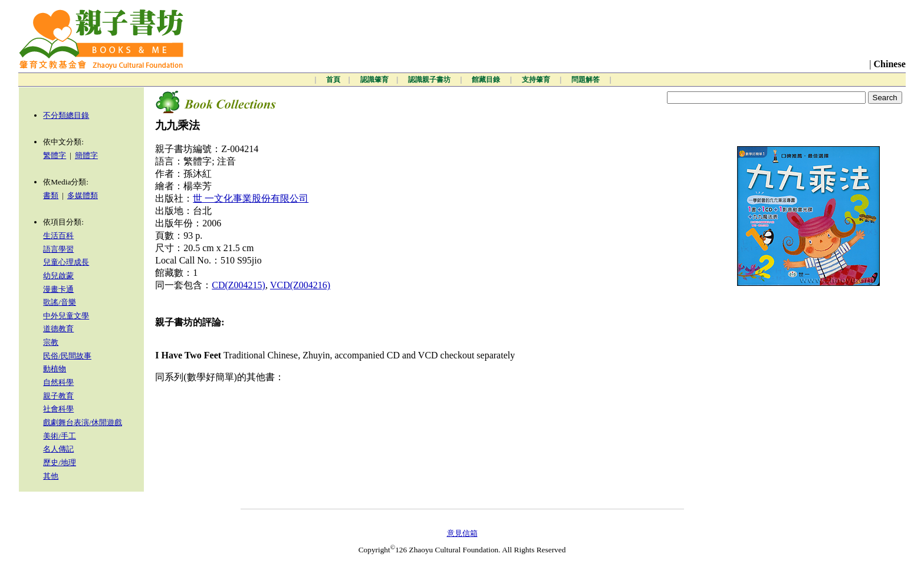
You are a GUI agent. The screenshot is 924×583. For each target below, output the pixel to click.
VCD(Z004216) (300, 285)
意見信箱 (462, 533)
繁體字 (55, 155)
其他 (51, 476)
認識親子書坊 (430, 80)
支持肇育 (537, 80)
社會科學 (58, 409)
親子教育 (58, 396)
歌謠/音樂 (60, 302)
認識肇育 (374, 80)
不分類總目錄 (66, 115)
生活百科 (58, 235)
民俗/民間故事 (67, 356)
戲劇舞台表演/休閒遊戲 (83, 422)
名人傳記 (58, 449)
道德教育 (58, 329)
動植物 (55, 369)
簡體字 (86, 155)
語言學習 (58, 249)
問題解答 (586, 80)
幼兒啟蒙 (58, 276)
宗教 (51, 342)
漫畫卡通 (58, 289)
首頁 (333, 80)
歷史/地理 (60, 462)
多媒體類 (83, 195)
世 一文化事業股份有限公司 (251, 198)
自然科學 (58, 382)
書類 (51, 195)
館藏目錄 (487, 80)
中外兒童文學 (66, 316)
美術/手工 (60, 436)
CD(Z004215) (239, 285)
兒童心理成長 (66, 262)
